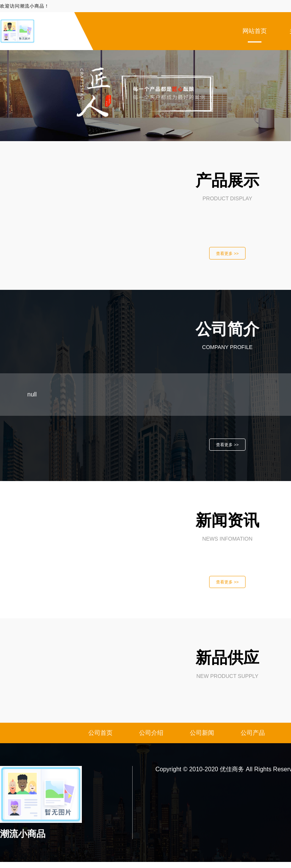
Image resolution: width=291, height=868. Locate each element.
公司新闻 (202, 739)
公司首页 (100, 739)
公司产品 (253, 739)
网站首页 (255, 31)
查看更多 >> (227, 254)
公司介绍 (151, 739)
